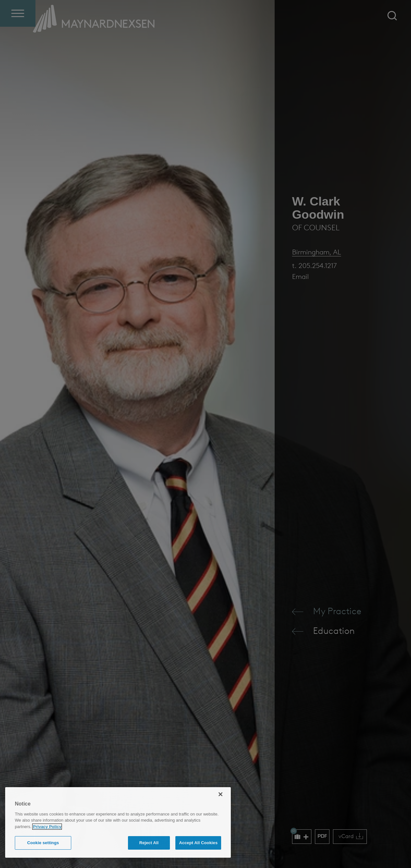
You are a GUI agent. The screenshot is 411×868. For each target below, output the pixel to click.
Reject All (149, 843)
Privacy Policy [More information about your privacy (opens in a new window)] (47, 827)
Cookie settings (43, 843)
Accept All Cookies (198, 843)
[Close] (220, 794)
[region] (118, 822)
